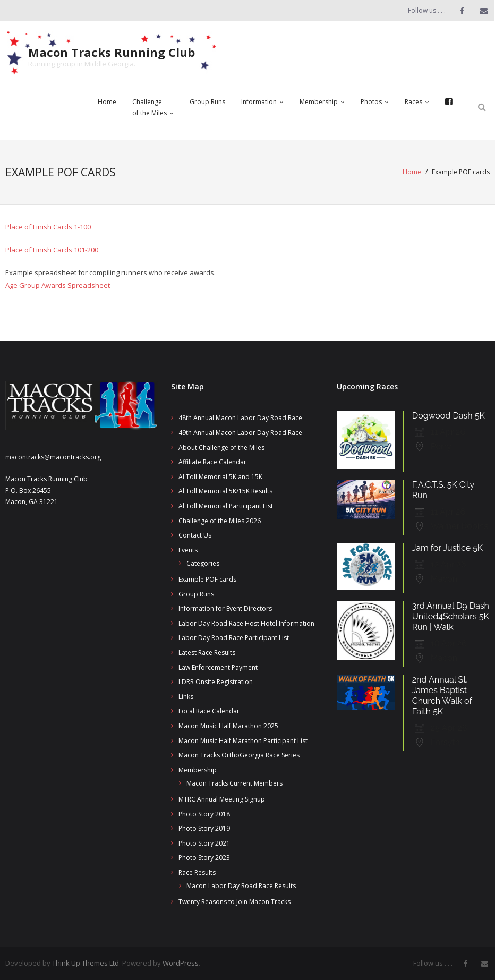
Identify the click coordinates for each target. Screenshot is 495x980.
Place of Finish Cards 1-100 (48, 226)
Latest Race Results (207, 652)
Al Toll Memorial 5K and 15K (220, 476)
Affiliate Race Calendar (212, 462)
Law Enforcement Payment (218, 667)
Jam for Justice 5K (447, 548)
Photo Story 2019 (204, 828)
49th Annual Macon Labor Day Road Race (240, 433)
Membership (198, 769)
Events (188, 549)
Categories (203, 563)
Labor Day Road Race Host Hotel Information (246, 623)
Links (186, 696)
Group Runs (196, 594)
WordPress (181, 962)
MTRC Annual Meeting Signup (222, 799)
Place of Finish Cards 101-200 (52, 249)
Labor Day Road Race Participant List (234, 638)
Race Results (197, 872)
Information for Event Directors (225, 608)
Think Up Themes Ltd (86, 962)
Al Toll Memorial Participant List (226, 506)
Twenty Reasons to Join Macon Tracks (234, 902)
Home (412, 172)
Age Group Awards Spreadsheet (58, 285)
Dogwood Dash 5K (449, 416)
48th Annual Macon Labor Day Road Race (240, 418)
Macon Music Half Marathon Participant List (243, 740)
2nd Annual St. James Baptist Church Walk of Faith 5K (442, 695)
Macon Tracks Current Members (234, 783)
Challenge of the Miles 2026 (220, 520)
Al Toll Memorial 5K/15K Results (225, 491)
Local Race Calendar (209, 711)
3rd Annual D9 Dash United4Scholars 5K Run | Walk (451, 616)
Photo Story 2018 (204, 813)
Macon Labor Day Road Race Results (241, 886)
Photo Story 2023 (204, 858)
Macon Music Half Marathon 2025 (228, 725)
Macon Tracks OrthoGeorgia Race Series (239, 755)
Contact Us (195, 535)
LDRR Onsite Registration (216, 682)
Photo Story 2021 (204, 843)
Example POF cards (207, 579)
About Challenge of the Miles (221, 447)
